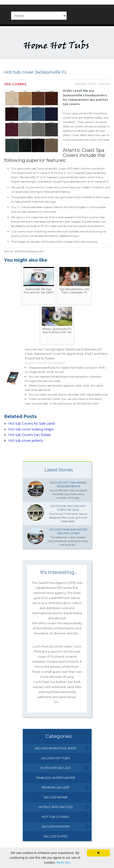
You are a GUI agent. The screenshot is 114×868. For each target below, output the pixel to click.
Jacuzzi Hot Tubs (56, 758)
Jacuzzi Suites (56, 836)
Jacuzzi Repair (56, 797)
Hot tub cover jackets (26, 441)
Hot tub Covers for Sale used (31, 424)
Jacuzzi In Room (55, 826)
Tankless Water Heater (55, 778)
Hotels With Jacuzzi (56, 807)
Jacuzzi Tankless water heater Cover (68, 531)
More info (63, 862)
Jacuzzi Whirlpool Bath (56, 748)
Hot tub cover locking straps (31, 429)
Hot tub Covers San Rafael (30, 435)
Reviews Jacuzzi (56, 787)
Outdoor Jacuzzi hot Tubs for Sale (68, 508)
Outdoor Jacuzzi (55, 768)
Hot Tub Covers (56, 817)
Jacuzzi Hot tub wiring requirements (68, 484)
